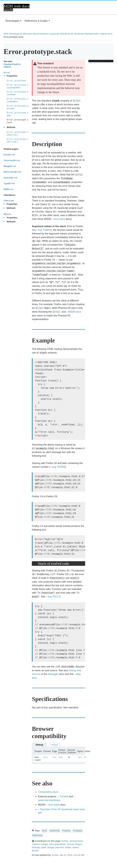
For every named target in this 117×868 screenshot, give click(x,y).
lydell (43, 847)
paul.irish (60, 847)
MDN (6, 34)
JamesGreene (76, 841)
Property (66, 831)
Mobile (55, 745)
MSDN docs (75, 312)
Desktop (39, 745)
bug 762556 (58, 467)
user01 (75, 847)
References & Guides (37, 21)
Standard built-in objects (96, 34)
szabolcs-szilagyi (40, 844)
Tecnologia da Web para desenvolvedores (29, 34)
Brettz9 (35, 851)
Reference (37, 835)
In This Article (100, 61)
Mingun (79, 844)
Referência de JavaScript (72, 34)
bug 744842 (44, 230)
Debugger (53, 674)
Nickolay (36, 847)
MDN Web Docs (17, 7)
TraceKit (64, 796)
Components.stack (48, 792)
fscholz (65, 841)
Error (110, 34)
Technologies (13, 21)
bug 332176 (54, 597)
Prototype (78, 831)
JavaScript (54, 34)
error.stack (59, 219)
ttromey (71, 844)
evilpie (68, 847)
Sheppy (51, 847)
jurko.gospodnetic (57, 844)
